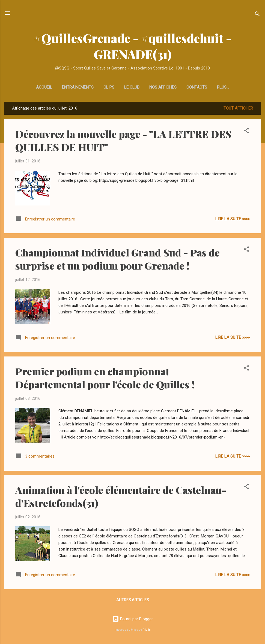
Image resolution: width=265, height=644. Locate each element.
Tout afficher (238, 109)
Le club (109, 87)
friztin (147, 630)
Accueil (22, 87)
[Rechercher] (257, 15)
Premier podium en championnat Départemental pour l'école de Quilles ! (105, 379)
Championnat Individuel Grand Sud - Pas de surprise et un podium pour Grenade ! (117, 260)
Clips (87, 87)
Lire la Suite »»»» (233, 220)
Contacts (174, 87)
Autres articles (133, 601)
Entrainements (55, 87)
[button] (246, 133)
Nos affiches (141, 87)
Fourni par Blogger (133, 619)
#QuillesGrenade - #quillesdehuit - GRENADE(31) (133, 46)
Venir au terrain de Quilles (223, 87)
